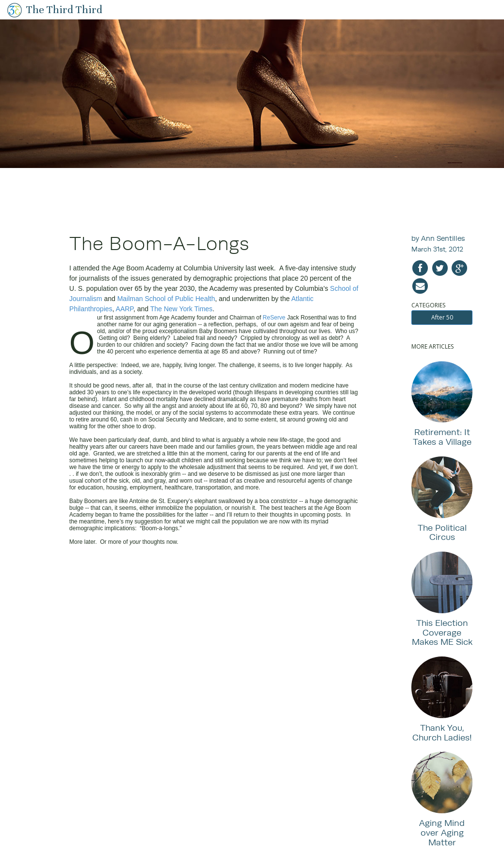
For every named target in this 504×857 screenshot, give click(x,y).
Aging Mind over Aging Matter (442, 832)
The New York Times (181, 309)
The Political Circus (442, 532)
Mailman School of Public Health (166, 299)
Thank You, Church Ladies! (442, 732)
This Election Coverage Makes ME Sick (442, 632)
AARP (125, 309)
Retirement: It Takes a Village (442, 437)
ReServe (274, 318)
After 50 (442, 317)
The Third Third (64, 9)
